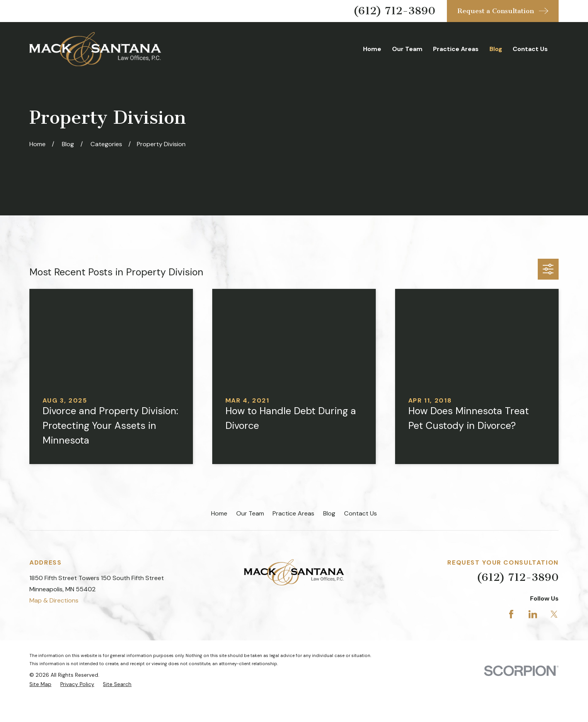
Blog (329, 513)
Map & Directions (54, 600)
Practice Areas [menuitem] (456, 49)
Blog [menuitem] (496, 49)
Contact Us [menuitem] (530, 49)
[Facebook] (511, 614)
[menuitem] (40, 684)
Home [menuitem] (372, 49)
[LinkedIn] (533, 614)
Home (219, 513)
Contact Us (360, 513)
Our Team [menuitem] (407, 49)
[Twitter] (554, 614)
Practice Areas (293, 513)
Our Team (250, 513)
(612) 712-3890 (394, 11)
